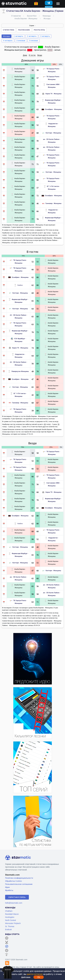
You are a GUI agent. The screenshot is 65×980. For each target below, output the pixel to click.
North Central (10, 920)
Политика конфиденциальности (19, 878)
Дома (25, 55)
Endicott (8, 929)
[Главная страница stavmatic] (14, 3)
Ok (39, 977)
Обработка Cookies (13, 881)
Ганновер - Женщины (52, 203)
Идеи (7, 887)
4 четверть (8, 41)
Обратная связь (17, 897)
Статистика (9, 30)
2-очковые (21, 41)
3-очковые (34, 41)
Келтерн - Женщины (52, 133)
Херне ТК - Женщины (52, 94)
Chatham (9, 911)
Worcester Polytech (13, 923)
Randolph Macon (12, 914)
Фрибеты (9, 890)
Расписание (24, 30)
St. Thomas (10, 926)
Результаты (39, 30)
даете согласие (35, 974)
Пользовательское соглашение (19, 884)
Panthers (18, 285)
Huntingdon (10, 917)
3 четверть (45, 36)
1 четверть (18, 36)
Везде (40, 55)
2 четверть (32, 36)
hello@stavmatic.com (14, 903)
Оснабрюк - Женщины (52, 109)
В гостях (32, 55)
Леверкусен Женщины (18, 371)
